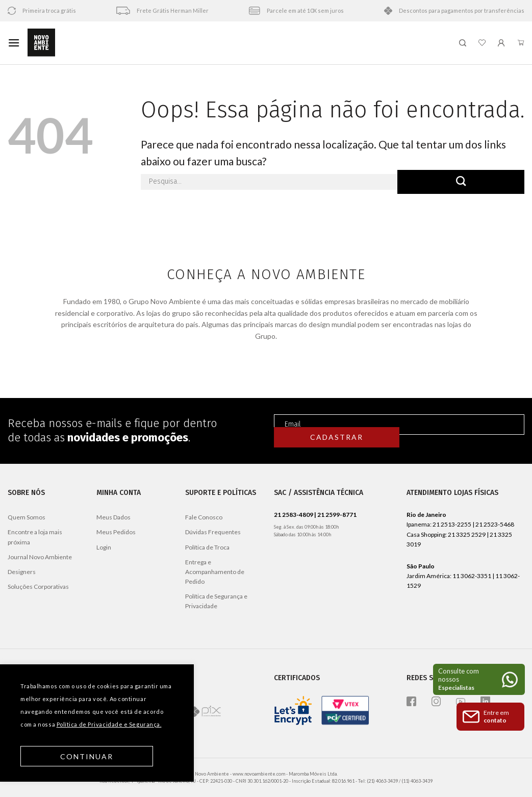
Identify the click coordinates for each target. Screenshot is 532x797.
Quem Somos (27, 517)
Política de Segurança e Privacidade (216, 601)
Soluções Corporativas (38, 587)
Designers (22, 572)
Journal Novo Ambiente (40, 557)
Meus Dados (113, 517)
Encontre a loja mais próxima (35, 537)
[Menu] (14, 43)
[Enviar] (461, 182)
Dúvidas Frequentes (213, 532)
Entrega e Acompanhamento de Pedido (215, 572)
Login (104, 547)
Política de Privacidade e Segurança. (109, 724)
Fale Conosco (204, 517)
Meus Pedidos (116, 532)
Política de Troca (207, 547)
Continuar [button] (87, 756)
